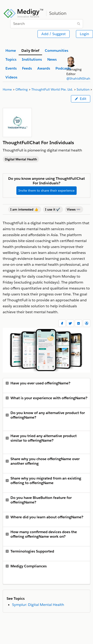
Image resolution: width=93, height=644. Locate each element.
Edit (81, 99)
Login (84, 34)
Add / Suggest (54, 34)
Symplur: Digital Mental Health (38, 605)
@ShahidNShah (78, 78)
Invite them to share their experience (46, 190)
